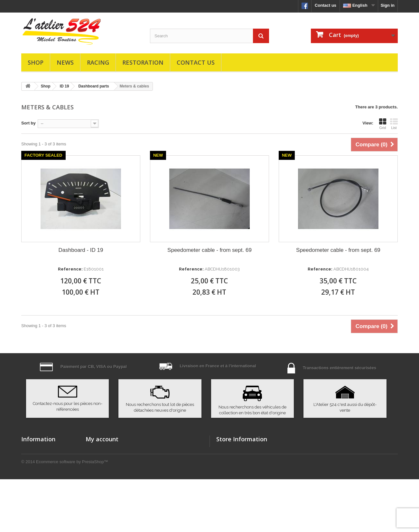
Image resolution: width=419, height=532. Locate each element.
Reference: (70, 269)
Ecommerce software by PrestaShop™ (72, 514)
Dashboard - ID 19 (81, 250)
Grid (383, 124)
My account (102, 439)
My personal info (102, 483)
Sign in (388, 5)
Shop (36, 62)
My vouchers (98, 491)
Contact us (326, 5)
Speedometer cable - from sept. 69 (209, 250)
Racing (98, 62)
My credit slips (100, 466)
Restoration (143, 62)
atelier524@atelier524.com (266, 485)
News (65, 62)
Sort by (28, 123)
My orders (96, 449)
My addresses (99, 475)
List (394, 124)
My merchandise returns (110, 458)
